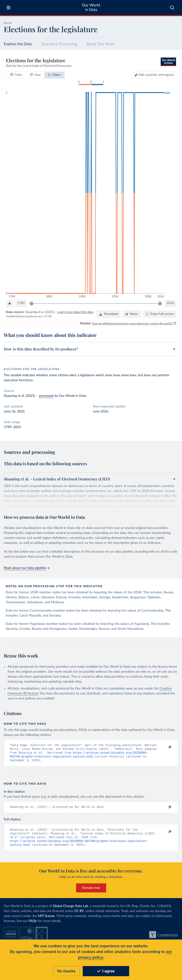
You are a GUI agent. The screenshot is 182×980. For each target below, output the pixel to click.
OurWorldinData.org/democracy (24, 316)
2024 (170, 303)
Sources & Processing (59, 44)
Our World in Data (91, 7)
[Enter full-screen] (160, 314)
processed (46, 396)
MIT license (46, 918)
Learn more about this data (75, 312)
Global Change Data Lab (71, 908)
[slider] (32, 304)
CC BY (48, 316)
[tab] (16, 75)
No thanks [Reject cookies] (66, 971)
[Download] (109, 314)
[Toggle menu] (9, 8)
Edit (156, 75)
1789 (21, 303)
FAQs (33, 923)
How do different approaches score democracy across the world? (132, 323)
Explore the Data (18, 44)
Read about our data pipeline (27, 568)
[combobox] (172, 8)
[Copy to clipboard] (165, 747)
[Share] (132, 314)
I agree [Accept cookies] (106, 971)
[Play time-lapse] (10, 304)
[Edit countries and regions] (154, 75)
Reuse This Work (100, 44)
